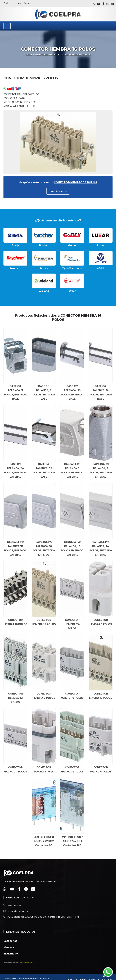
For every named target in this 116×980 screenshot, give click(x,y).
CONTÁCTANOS (58, 191)
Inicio (29, 55)
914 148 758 (14, 905)
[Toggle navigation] (7, 26)
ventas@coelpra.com (18, 911)
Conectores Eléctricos (47, 55)
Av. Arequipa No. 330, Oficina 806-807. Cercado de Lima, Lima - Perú (43, 917)
